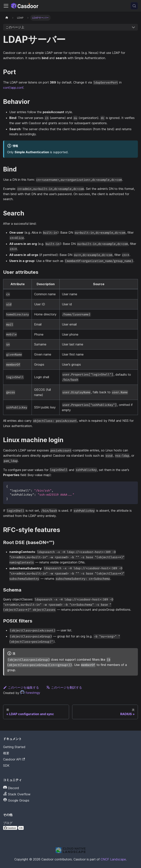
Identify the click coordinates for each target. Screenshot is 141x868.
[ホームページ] (7, 18)
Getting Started (14, 747)
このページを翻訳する (64, 687)
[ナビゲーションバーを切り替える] (6, 6)
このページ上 (15, 27)
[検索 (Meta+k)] (134, 6)
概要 (6, 753)
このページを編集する (21, 687)
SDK (6, 766)
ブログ (8, 823)
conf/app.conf (13, 88)
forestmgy (30, 693)
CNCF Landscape (113, 859)
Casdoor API (14, 759)
